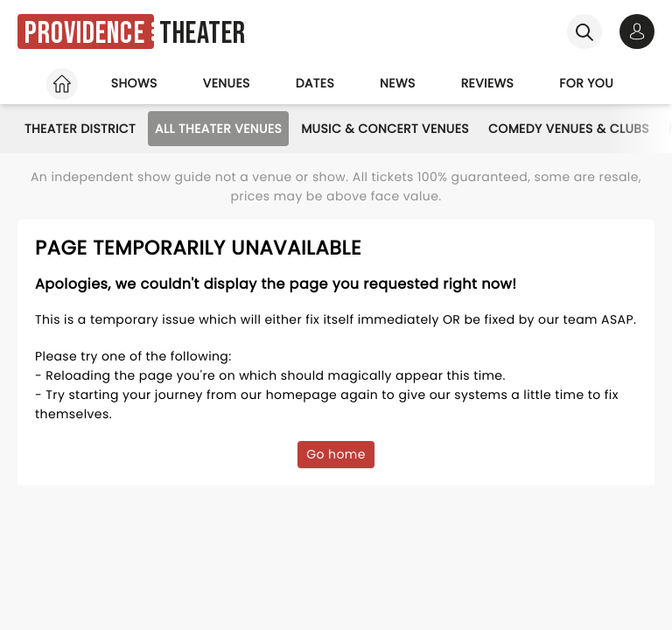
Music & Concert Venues (385, 129)
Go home (336, 454)
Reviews (488, 83)
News (398, 83)
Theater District (80, 129)
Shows (134, 83)
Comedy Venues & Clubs (569, 129)
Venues (227, 83)
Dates (315, 83)
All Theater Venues (218, 129)
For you (586, 83)
